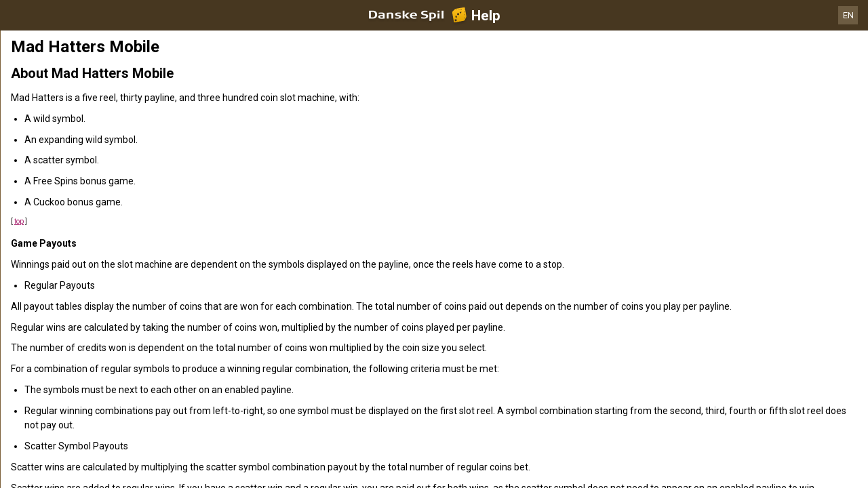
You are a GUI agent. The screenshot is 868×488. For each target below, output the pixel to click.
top (19, 221)
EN (848, 15)
